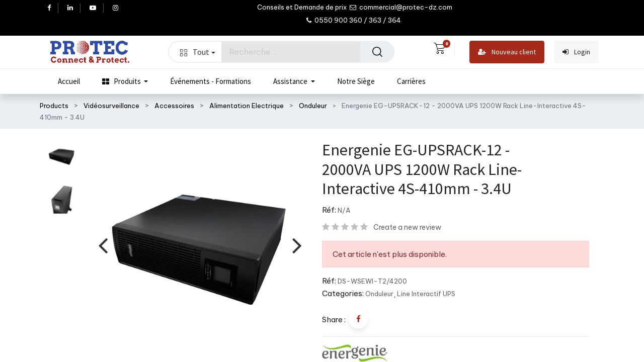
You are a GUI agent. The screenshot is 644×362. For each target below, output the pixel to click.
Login (576, 52)
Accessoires (174, 106)
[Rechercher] (377, 52)
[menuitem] (69, 81)
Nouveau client (507, 52)
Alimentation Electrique (247, 106)
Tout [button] (198, 52)
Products (54, 106)
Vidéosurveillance (111, 106)
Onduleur (313, 106)
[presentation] (103, 245)
